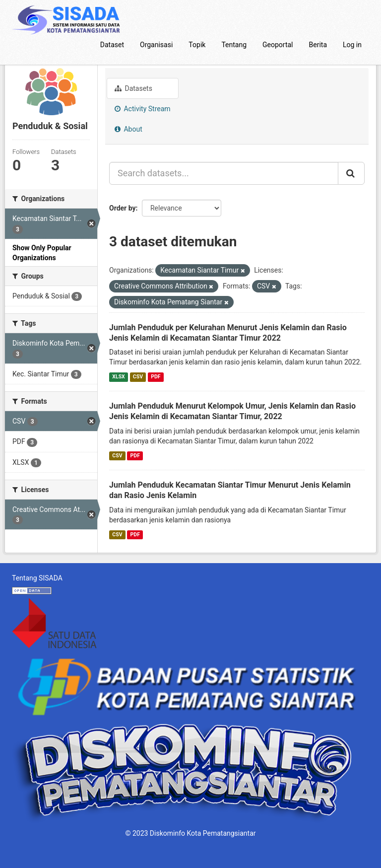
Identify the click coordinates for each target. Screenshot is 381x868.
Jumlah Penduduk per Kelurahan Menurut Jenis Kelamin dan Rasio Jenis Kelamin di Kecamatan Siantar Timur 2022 (228, 333)
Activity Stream (143, 109)
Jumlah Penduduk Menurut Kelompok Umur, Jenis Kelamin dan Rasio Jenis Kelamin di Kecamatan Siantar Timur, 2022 (232, 411)
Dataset (112, 45)
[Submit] (351, 173)
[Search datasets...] (224, 173)
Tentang (234, 45)
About (128, 129)
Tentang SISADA (37, 578)
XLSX (118, 377)
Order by (123, 208)
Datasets (133, 88)
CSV (138, 377)
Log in (352, 45)
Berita (318, 45)
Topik (197, 45)
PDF (156, 377)
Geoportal (278, 45)
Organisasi (156, 45)
